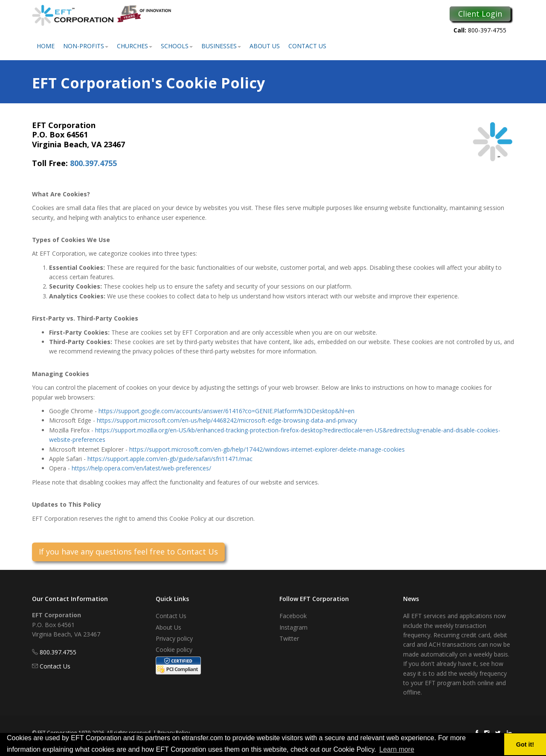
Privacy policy (174, 638)
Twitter (289, 638)
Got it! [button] (525, 744)
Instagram (293, 627)
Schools (177, 46)
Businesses (221, 46)
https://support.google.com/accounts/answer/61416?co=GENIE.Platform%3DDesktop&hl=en (227, 411)
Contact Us (307, 46)
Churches (135, 46)
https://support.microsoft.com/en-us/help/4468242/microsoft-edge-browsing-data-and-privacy (227, 420)
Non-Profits (86, 46)
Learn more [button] (397, 749)
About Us (265, 46)
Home (46, 46)
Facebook (293, 616)
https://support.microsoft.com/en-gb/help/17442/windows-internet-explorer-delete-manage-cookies (267, 449)
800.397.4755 (93, 163)
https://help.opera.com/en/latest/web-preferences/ (141, 468)
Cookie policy (174, 649)
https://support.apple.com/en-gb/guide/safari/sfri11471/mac (170, 459)
